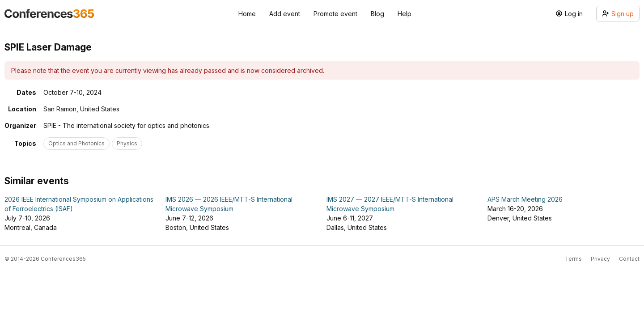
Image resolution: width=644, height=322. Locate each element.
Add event (285, 14)
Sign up (618, 14)
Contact (629, 259)
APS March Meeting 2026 (525, 199)
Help (405, 14)
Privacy (600, 259)
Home (247, 14)
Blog (377, 14)
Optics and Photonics (76, 143)
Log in (569, 14)
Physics (127, 143)
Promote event (335, 14)
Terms (573, 259)
